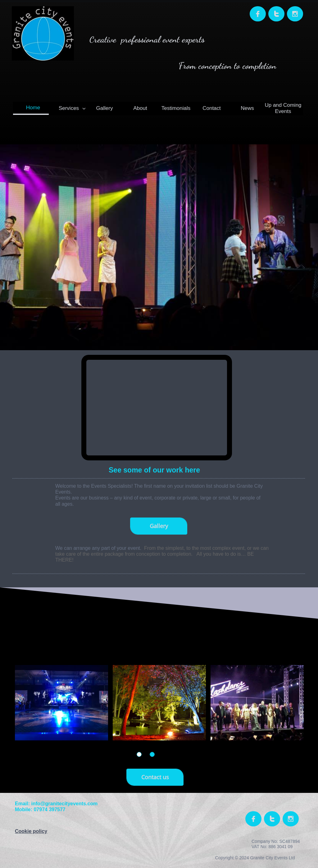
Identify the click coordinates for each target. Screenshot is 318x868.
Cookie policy (31, 831)
